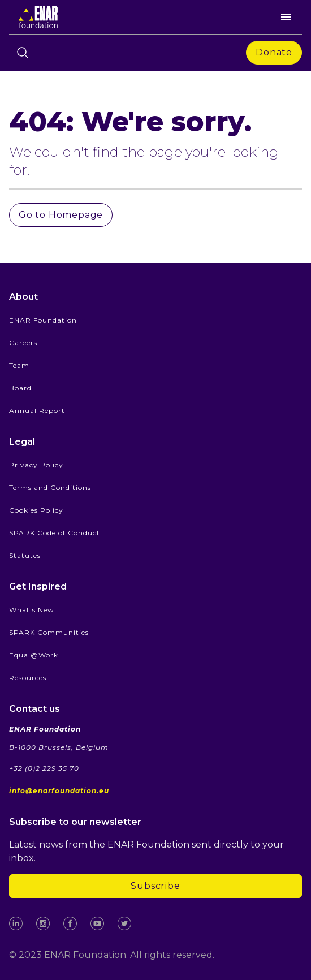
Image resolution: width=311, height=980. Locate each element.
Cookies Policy (36, 510)
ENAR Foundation (43, 320)
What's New (32, 610)
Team (19, 365)
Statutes (25, 555)
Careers (23, 343)
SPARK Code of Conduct (55, 533)
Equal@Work (34, 655)
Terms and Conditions (50, 487)
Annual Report (37, 411)
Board (20, 388)
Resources (28, 678)
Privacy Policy (36, 465)
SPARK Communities (49, 632)
